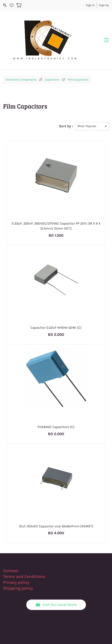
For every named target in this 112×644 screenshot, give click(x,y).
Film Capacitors (78, 53)
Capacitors (52, 53)
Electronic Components (21, 53)
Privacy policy (17, 556)
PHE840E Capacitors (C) (56, 401)
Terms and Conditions (24, 550)
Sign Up (104, 5)
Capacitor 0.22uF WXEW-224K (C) (56, 301)
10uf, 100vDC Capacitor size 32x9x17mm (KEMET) (56, 500)
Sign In (90, 5)
